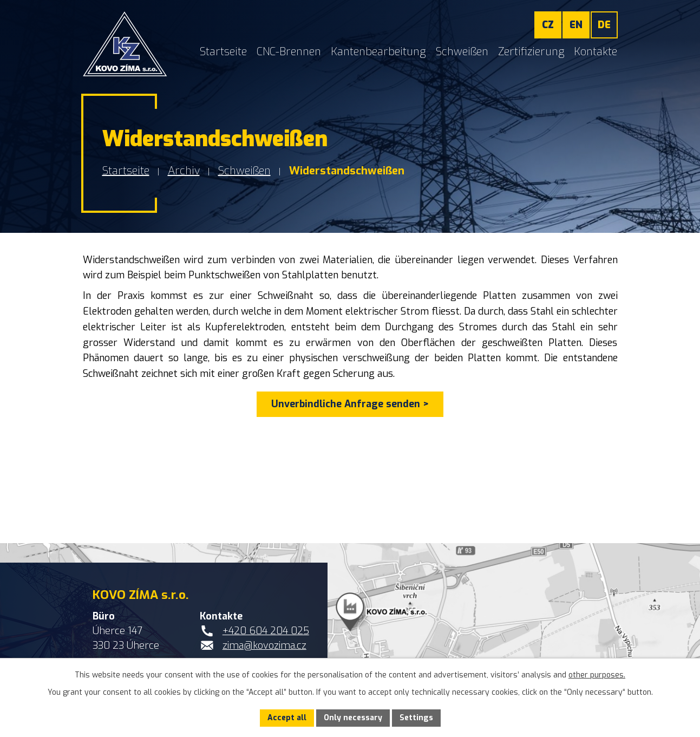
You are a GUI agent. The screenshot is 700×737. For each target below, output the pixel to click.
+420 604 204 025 (266, 631)
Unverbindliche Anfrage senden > (350, 404)
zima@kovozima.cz (264, 645)
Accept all (287, 718)
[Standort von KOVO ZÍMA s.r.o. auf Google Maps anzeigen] (350, 640)
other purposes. (597, 675)
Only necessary (353, 718)
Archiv (184, 171)
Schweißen (244, 171)
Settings (416, 718)
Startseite (126, 171)
